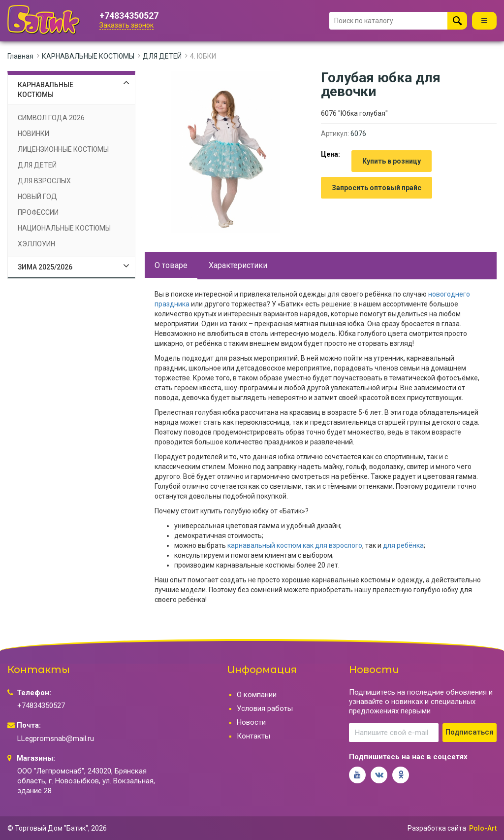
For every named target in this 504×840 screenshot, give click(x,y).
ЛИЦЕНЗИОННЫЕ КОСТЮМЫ (63, 149)
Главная (20, 56)
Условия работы (265, 708)
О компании (257, 695)
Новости (251, 722)
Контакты (253, 736)
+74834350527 (129, 16)
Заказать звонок (126, 25)
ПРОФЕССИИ (38, 212)
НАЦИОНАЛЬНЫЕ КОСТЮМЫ (64, 228)
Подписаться (470, 732)
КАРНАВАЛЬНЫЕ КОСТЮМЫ (88, 56)
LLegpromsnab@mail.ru (56, 739)
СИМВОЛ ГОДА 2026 (51, 118)
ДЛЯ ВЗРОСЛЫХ (44, 181)
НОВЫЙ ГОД (37, 197)
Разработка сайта (437, 828)
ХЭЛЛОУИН (36, 244)
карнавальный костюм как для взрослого (295, 545)
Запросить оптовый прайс (377, 188)
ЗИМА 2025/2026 (45, 267)
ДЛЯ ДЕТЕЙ (162, 56)
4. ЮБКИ (203, 56)
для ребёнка (403, 545)
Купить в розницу (392, 161)
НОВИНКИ (33, 134)
